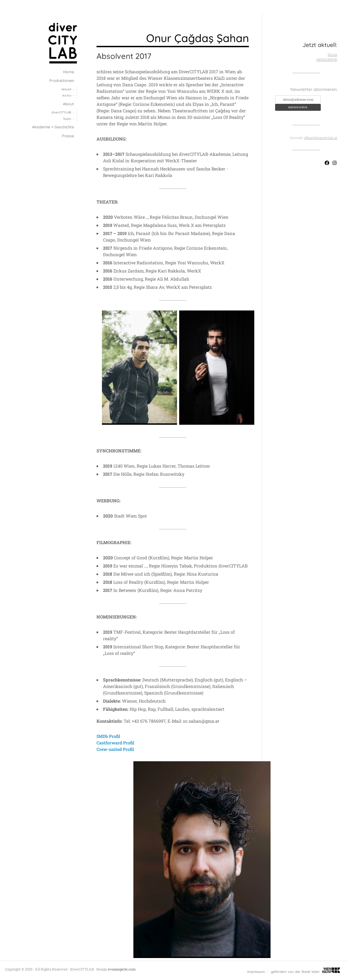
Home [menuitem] (69, 72)
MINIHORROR (327, 59)
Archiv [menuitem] (67, 95)
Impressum (256, 972)
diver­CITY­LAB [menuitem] (61, 112)
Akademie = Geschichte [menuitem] (53, 127)
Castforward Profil (115, 743)
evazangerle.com (122, 969)
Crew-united (110, 749)
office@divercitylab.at (321, 138)
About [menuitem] (68, 104)
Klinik (332, 55)
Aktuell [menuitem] (66, 89)
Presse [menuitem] (68, 136)
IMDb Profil (108, 736)
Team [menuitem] (67, 119)
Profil (128, 749)
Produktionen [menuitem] (62, 81)
